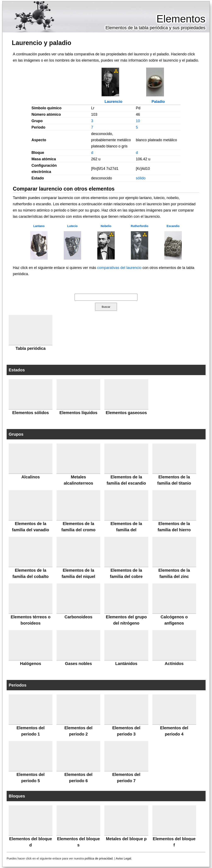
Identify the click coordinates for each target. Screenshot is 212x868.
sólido (141, 178)
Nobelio (106, 226)
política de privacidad (99, 858)
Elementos (181, 19)
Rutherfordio (140, 226)
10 (138, 121)
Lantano (39, 226)
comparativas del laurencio (119, 268)
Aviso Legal (123, 858)
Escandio (173, 226)
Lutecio (72, 226)
